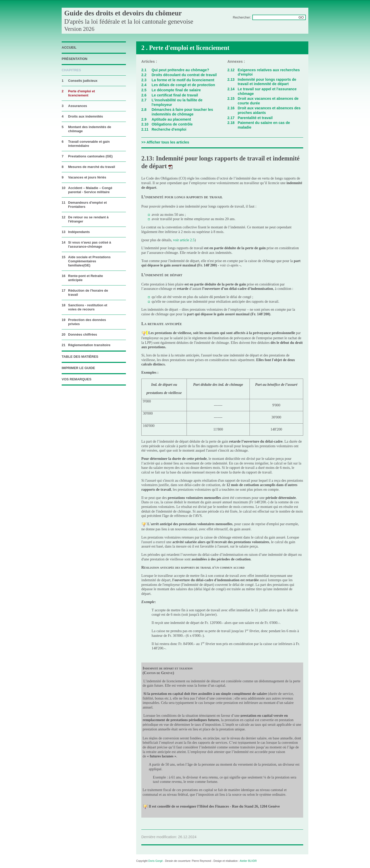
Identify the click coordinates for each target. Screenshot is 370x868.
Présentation (75, 59)
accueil (69, 47)
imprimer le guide (78, 368)
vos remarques (77, 379)
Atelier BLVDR (248, 861)
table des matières (80, 357)
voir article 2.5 (184, 240)
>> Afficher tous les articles (165, 142)
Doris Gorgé (155, 861)
